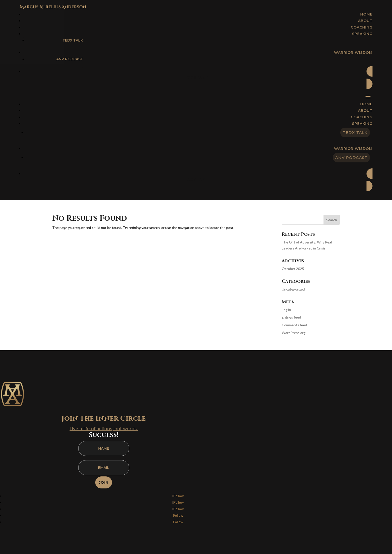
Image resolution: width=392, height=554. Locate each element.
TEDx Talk (73, 40)
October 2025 (293, 269)
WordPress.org (294, 333)
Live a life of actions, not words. (104, 429)
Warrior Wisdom (353, 149)
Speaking (362, 124)
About (365, 111)
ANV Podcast (70, 59)
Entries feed (291, 317)
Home (366, 104)
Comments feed (294, 325)
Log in (286, 310)
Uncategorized (293, 289)
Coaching (362, 117)
